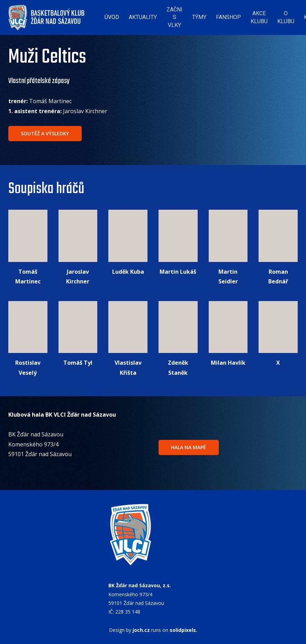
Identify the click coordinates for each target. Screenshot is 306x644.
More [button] (283, 15)
